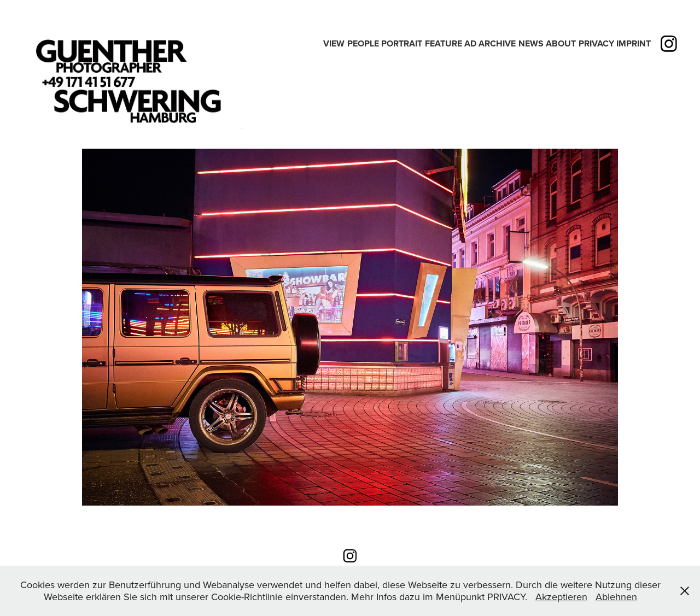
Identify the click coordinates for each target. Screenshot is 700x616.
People (363, 43)
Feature (444, 43)
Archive (497, 43)
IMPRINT (634, 43)
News (531, 43)
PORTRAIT (402, 43)
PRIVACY (596, 43)
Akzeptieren (561, 597)
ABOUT (561, 43)
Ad (470, 43)
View (334, 43)
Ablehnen (616, 597)
